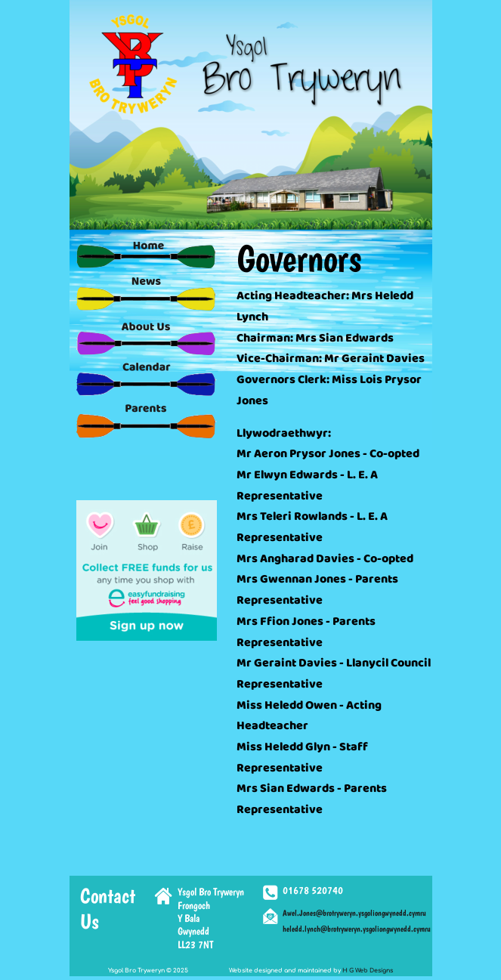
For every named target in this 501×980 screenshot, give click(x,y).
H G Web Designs (368, 971)
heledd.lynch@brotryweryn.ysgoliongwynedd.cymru (357, 929)
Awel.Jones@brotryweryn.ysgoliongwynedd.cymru (354, 913)
